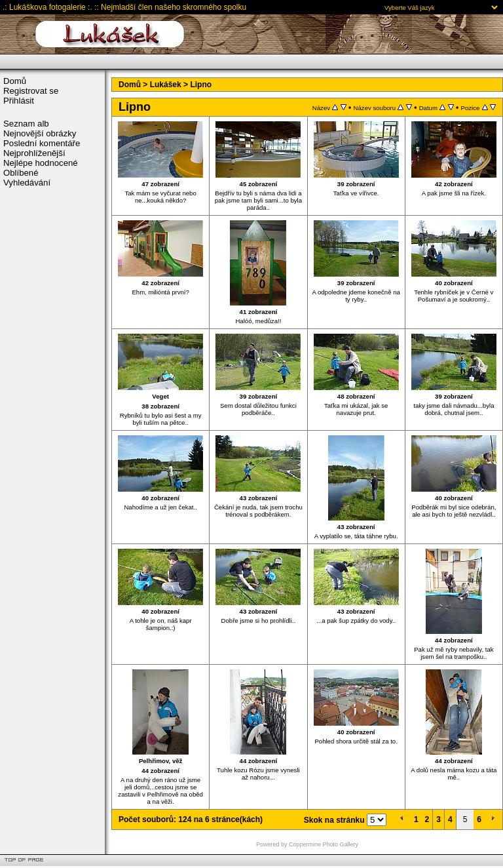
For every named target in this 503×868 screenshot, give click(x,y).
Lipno (201, 85)
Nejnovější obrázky (40, 133)
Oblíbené (21, 173)
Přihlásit (19, 101)
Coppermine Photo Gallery (324, 844)
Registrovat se (31, 91)
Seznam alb (26, 124)
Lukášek (166, 85)
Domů (15, 81)
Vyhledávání (27, 183)
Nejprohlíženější (34, 153)
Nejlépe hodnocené (41, 163)
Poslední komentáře (42, 143)
